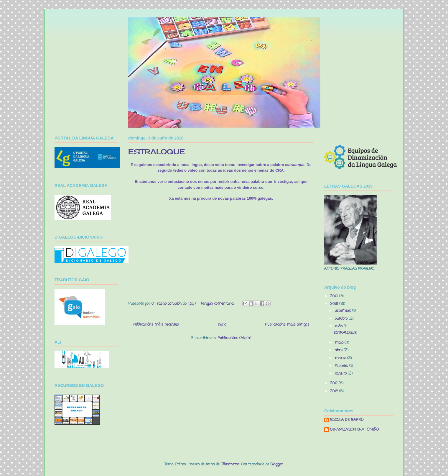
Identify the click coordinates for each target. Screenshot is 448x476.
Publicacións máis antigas (287, 325)
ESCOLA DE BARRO (347, 420)
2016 (335, 391)
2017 (334, 383)
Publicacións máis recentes (156, 325)
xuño (339, 326)
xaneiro (341, 374)
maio (340, 343)
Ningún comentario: (218, 304)
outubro (342, 319)
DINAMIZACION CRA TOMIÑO (354, 430)
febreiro (342, 366)
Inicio (222, 325)
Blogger (277, 464)
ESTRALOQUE (157, 152)
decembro (344, 311)
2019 (335, 296)
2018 (335, 304)
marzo (341, 358)
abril (339, 350)
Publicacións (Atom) (234, 338)
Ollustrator (230, 464)
